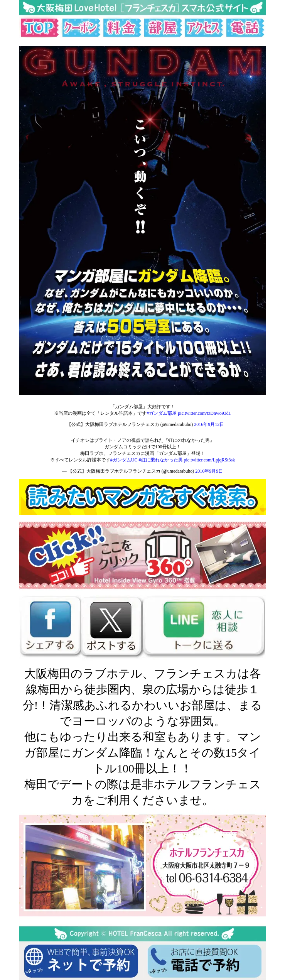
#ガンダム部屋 (162, 413)
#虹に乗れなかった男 (161, 460)
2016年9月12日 (209, 424)
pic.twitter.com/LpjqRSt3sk (210, 460)
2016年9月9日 (209, 471)
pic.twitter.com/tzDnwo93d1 (204, 413)
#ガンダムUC (124, 460)
